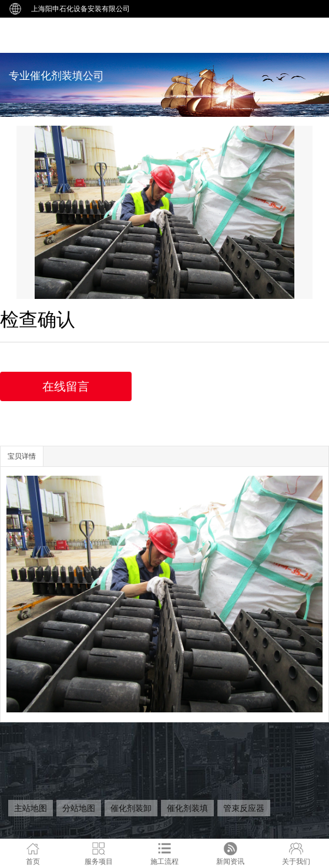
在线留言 (66, 386)
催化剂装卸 (131, 808)
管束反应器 (244, 808)
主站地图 (31, 808)
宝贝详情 (22, 456)
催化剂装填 (187, 808)
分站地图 (79, 808)
